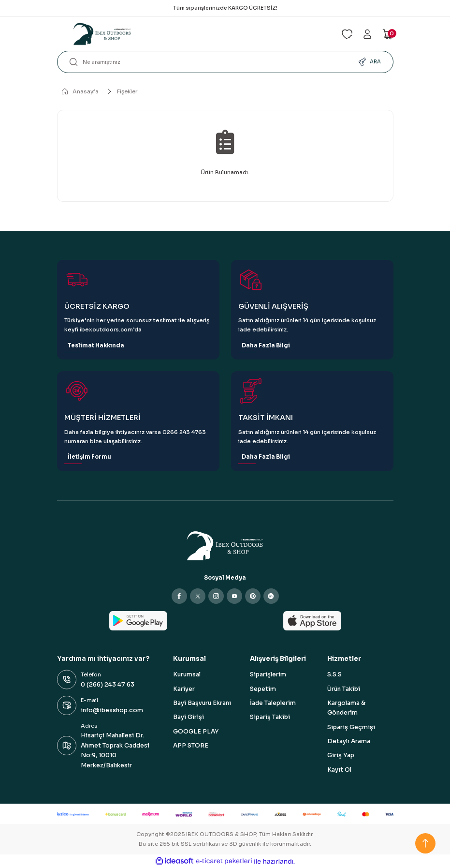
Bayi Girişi (189, 717)
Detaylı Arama (349, 741)
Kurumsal (187, 674)
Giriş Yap (341, 755)
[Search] (225, 62)
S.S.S (334, 674)
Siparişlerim (268, 674)
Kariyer (184, 689)
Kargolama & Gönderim (346, 708)
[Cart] (388, 34)
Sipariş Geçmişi (351, 727)
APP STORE (191, 746)
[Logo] (193, 34)
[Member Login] (367, 34)
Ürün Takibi (344, 689)
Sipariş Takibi (270, 717)
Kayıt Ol (339, 770)
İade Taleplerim (273, 703)
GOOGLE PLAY (196, 732)
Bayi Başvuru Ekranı (202, 703)
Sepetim (263, 689)
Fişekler (127, 91)
